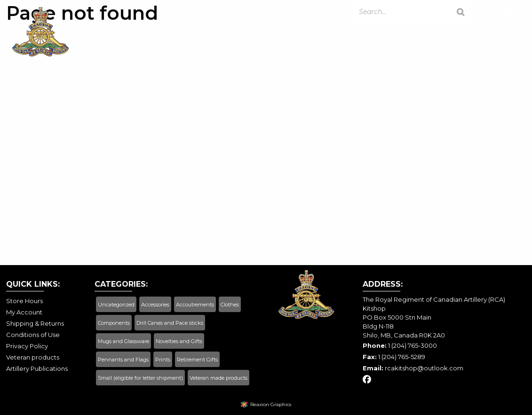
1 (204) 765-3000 (413, 345)
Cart (193, 37)
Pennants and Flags (123, 360)
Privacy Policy (27, 346)
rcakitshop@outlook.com (424, 368)
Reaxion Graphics (271, 404)
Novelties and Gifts (179, 341)
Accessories (155, 305)
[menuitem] (118, 40)
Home (118, 37)
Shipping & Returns (435, 37)
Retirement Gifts (197, 360)
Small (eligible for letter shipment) (140, 378)
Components (114, 323)
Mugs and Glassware (123, 341)
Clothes (230, 305)
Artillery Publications (37, 368)
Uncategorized (116, 305)
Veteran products (33, 357)
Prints (163, 360)
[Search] (461, 12)
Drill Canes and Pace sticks (170, 323)
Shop (155, 37)
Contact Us (356, 65)
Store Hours (357, 37)
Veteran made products (218, 378)
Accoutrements (195, 305)
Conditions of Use (33, 335)
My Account (243, 37)
